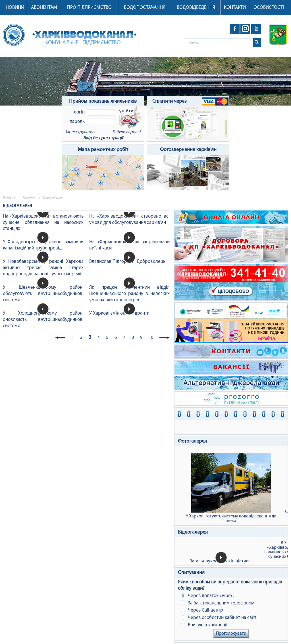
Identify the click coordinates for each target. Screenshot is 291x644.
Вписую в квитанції (204, 625)
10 (151, 338)
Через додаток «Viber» (208, 596)
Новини (15, 8)
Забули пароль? (127, 132)
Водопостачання (145, 8)
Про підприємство (89, 8)
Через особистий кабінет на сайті (219, 618)
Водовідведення (196, 8)
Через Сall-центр (202, 610)
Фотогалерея (192, 441)
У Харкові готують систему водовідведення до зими (231, 488)
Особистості (269, 8)
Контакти (235, 8)
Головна (9, 198)
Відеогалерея (193, 532)
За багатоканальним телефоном (218, 603)
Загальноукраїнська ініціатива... (222, 561)
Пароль (77, 122)
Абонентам (44, 8)
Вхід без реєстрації (103, 138)
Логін (79, 112)
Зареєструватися (80, 132)
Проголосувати (231, 633)
